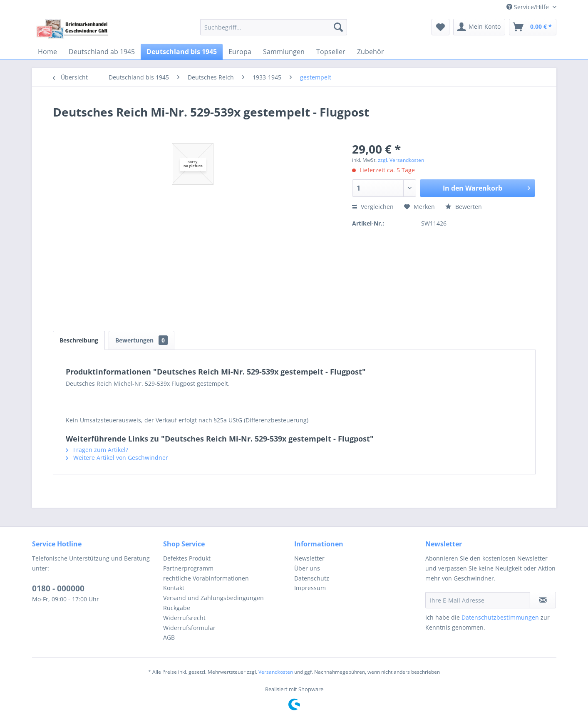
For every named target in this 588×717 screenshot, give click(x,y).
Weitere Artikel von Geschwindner (117, 458)
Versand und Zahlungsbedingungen (213, 598)
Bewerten (464, 207)
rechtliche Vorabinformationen (206, 578)
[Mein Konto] (479, 27)
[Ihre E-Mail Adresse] (478, 600)
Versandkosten (276, 672)
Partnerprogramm (188, 568)
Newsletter (309, 558)
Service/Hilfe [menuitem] (528, 7)
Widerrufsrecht (184, 618)
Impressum (310, 588)
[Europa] (240, 52)
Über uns (307, 568)
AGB (169, 637)
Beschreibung (79, 340)
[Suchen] (338, 27)
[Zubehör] (371, 52)
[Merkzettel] (440, 27)
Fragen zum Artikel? (97, 450)
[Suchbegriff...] (274, 27)
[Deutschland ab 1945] (102, 52)
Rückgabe (177, 608)
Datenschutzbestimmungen (500, 617)
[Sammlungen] (284, 52)
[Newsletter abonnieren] (543, 600)
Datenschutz (312, 578)
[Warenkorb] (533, 27)
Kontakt (174, 588)
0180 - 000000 (58, 588)
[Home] (47, 52)
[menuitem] (274, 27)
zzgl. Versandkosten (401, 160)
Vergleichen (373, 207)
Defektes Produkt (187, 558)
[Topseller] (331, 52)
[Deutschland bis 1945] (182, 52)
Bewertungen (141, 340)
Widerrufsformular (189, 628)
